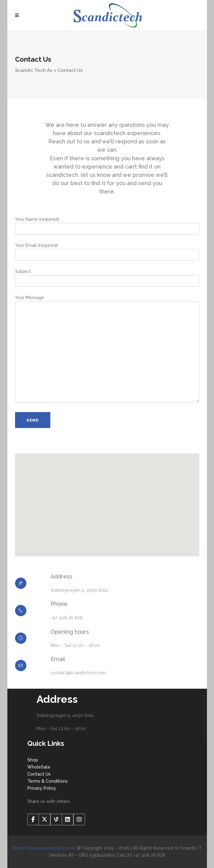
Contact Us (39, 774)
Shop (33, 760)
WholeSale (39, 767)
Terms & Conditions (48, 781)
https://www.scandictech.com (44, 848)
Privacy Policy (42, 788)
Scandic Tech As (34, 70)
